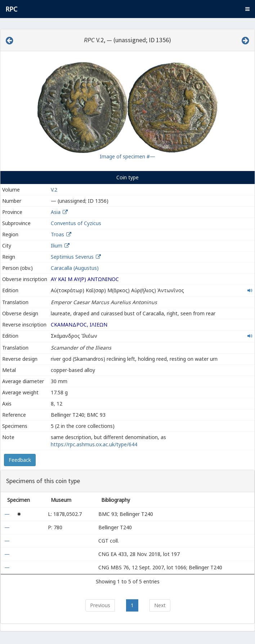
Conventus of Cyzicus (76, 223)
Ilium (57, 246)
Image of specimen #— (127, 156)
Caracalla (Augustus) (75, 268)
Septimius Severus (72, 257)
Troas (57, 234)
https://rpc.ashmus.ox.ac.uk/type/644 (94, 444)
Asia (56, 212)
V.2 (54, 190)
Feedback (20, 460)
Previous (100, 605)
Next (160, 605)
